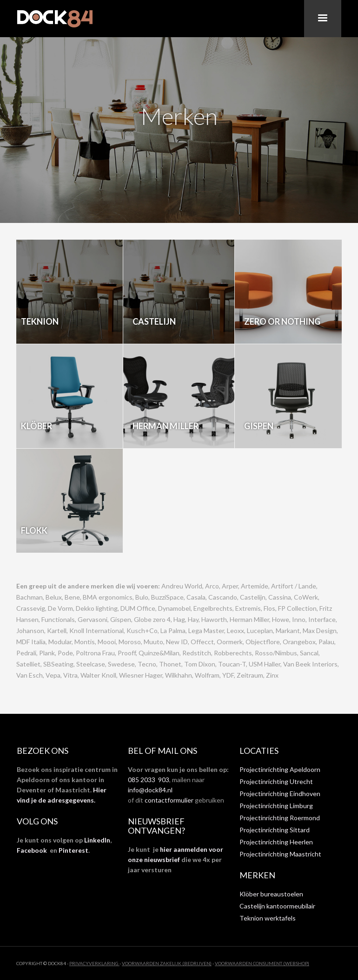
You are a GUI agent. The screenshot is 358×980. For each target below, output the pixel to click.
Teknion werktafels (268, 918)
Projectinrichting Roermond (280, 818)
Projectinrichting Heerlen (276, 842)
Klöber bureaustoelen (271, 894)
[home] (56, 19)
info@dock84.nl (150, 790)
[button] (323, 19)
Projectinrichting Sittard (275, 830)
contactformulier (169, 800)
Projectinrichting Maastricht (280, 854)
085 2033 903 (149, 780)
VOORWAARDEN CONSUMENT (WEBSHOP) (262, 963)
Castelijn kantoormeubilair (277, 906)
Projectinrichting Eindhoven (280, 794)
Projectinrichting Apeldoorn (280, 769)
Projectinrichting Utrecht (276, 781)
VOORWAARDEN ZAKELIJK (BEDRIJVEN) (167, 963)
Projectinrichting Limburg (276, 806)
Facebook (32, 850)
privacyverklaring (94, 963)
